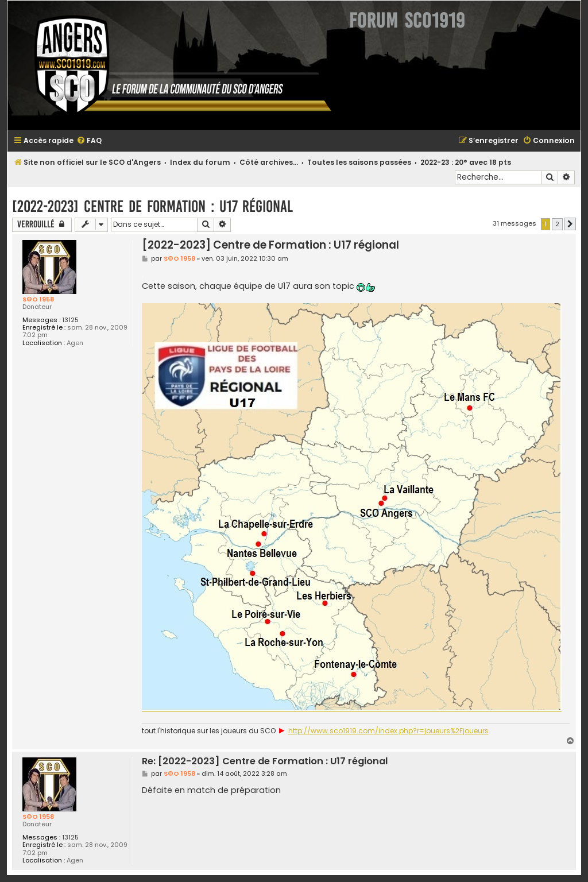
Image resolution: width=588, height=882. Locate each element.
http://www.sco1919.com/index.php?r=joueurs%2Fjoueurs (388, 731)
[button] (570, 224)
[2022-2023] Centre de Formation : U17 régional (152, 206)
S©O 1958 (38, 299)
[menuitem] (89, 141)
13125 (70, 320)
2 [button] (557, 224)
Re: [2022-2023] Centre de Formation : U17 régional (265, 762)
